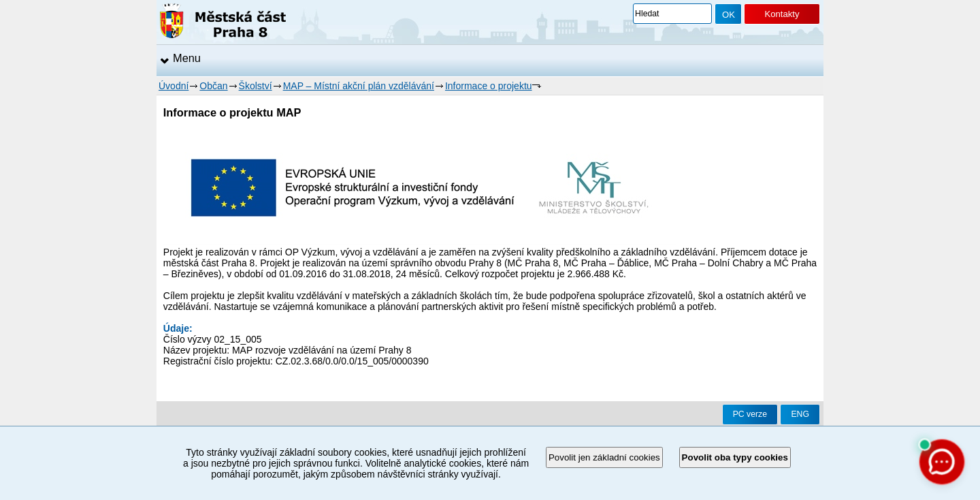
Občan (213, 86)
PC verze (750, 414)
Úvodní (174, 86)
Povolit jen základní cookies (604, 457)
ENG (800, 414)
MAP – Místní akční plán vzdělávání (359, 86)
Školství (256, 86)
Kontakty (782, 14)
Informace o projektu (489, 86)
